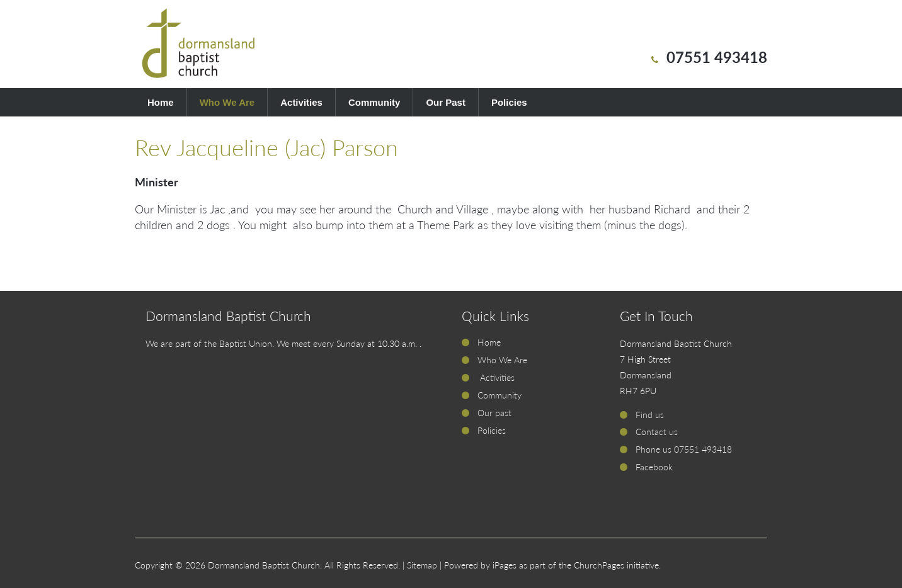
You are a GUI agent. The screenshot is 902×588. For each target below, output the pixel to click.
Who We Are (227, 102)
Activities (301, 102)
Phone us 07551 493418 (684, 449)
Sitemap (422, 565)
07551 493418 (717, 57)
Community (374, 102)
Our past (494, 413)
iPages (505, 565)
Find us (650, 415)
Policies (509, 102)
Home (161, 102)
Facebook (654, 467)
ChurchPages (599, 565)
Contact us (657, 432)
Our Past (446, 102)
